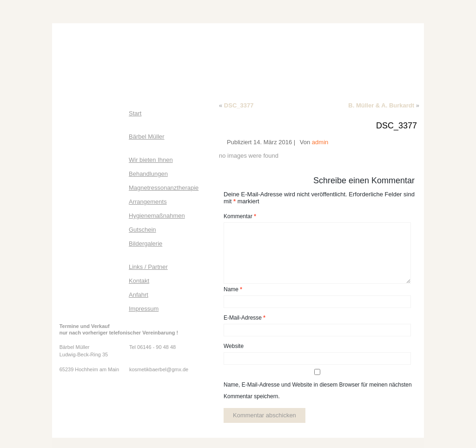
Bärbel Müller (147, 137)
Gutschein (142, 230)
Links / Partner (148, 267)
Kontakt (139, 281)
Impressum (144, 309)
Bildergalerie (145, 244)
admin (320, 142)
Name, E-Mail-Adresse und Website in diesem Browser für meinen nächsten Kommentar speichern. (318, 391)
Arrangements (148, 202)
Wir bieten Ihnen (151, 160)
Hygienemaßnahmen (157, 216)
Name (233, 289)
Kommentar (240, 216)
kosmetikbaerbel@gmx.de (159, 369)
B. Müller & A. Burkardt (381, 105)
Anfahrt (139, 295)
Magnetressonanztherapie (164, 188)
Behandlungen (148, 174)
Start (135, 113)
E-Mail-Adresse (245, 318)
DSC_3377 (239, 105)
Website (234, 346)
